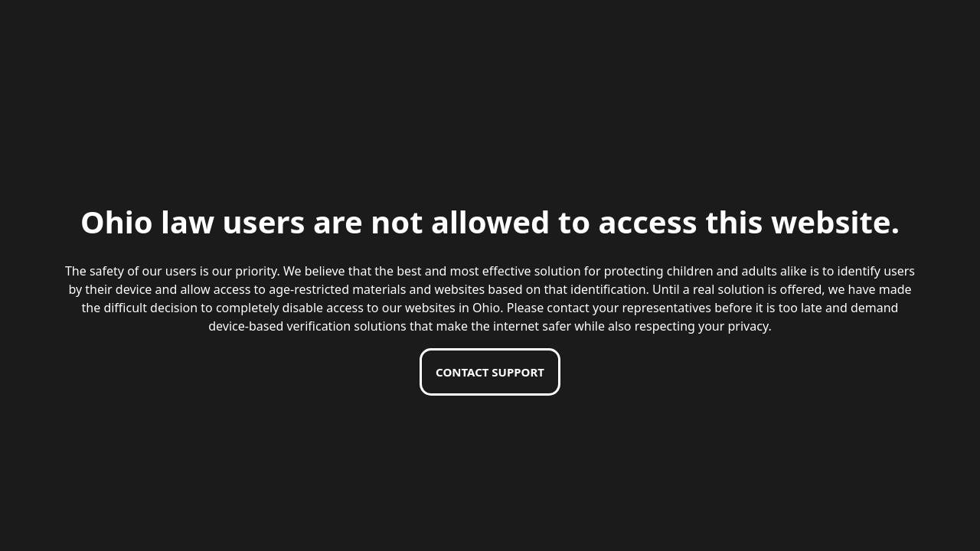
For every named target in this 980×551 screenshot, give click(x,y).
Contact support (490, 372)
